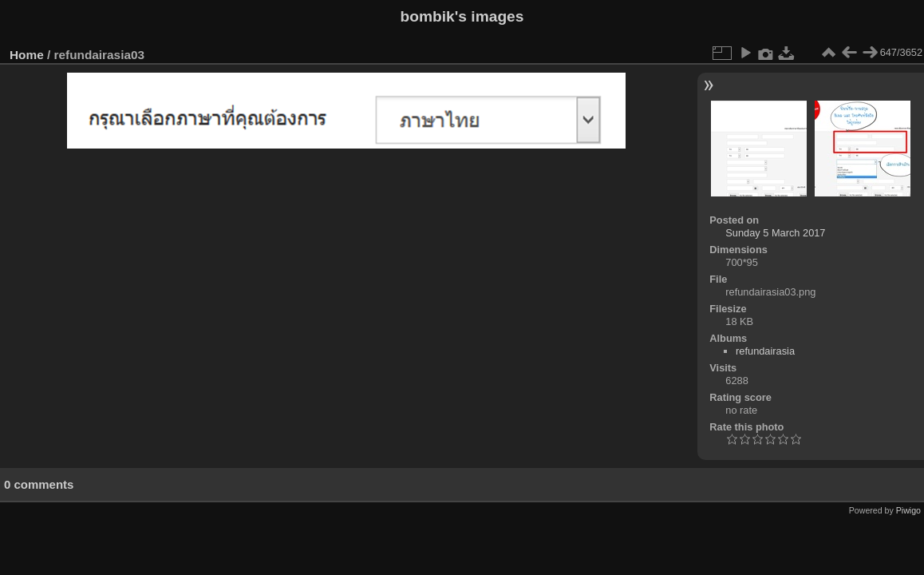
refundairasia (765, 351)
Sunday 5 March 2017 (775, 233)
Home (27, 55)
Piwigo (908, 510)
